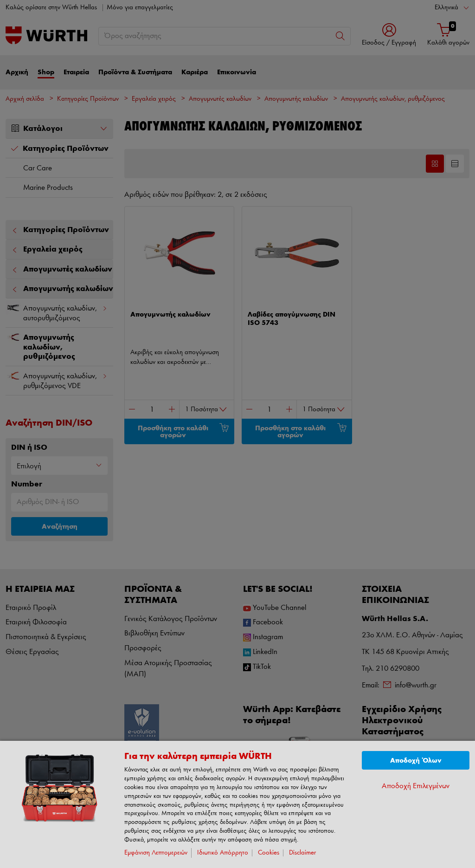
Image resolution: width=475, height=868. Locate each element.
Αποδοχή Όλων (416, 761)
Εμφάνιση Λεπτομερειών (156, 853)
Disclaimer (302, 853)
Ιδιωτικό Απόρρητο (223, 853)
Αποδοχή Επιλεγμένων (416, 786)
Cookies (269, 853)
